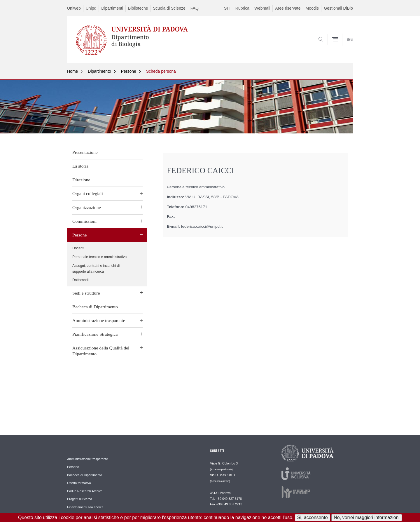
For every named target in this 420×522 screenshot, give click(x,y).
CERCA (344, 49)
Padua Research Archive (85, 491)
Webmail (262, 8)
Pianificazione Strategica (95, 334)
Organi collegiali (88, 193)
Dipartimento (99, 71)
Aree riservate (288, 8)
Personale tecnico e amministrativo (99, 257)
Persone (129, 71)
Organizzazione (87, 207)
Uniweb (74, 8)
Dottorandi (80, 280)
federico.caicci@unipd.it (202, 226)
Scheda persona (161, 71)
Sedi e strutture (86, 293)
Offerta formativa (79, 483)
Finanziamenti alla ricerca (85, 507)
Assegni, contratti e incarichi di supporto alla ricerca (96, 269)
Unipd (91, 8)
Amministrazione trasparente (99, 320)
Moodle (312, 8)
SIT (227, 8)
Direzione (81, 180)
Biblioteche (138, 8)
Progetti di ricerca (80, 499)
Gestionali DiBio (338, 8)
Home (72, 71)
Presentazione (85, 152)
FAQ (195, 8)
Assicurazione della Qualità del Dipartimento (101, 351)
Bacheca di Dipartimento (95, 307)
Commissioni (84, 221)
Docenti (78, 248)
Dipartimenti (112, 8)
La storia (80, 166)
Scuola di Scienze (169, 8)
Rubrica (242, 8)
